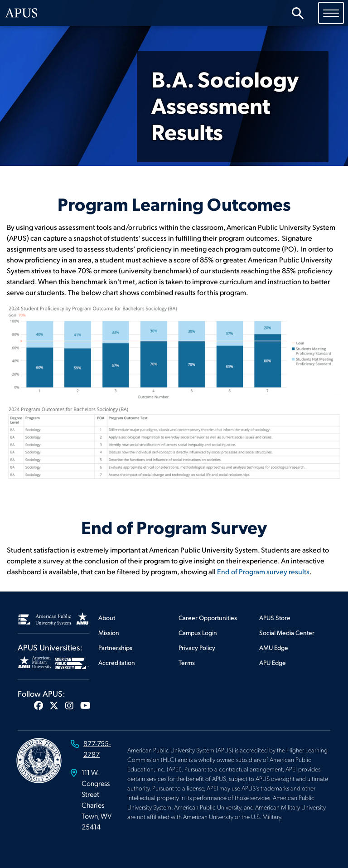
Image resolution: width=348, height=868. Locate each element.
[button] (39, 705)
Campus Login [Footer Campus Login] (198, 633)
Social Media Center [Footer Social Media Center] (287, 633)
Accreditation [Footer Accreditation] (117, 662)
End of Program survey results (263, 571)
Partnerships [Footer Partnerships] (115, 647)
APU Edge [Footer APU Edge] (273, 662)
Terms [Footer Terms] (187, 662)
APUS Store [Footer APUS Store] (275, 618)
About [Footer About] (107, 618)
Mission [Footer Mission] (109, 633)
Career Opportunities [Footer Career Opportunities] (208, 618)
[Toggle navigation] (331, 13)
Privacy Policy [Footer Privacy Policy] (197, 647)
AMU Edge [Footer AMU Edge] (274, 647)
